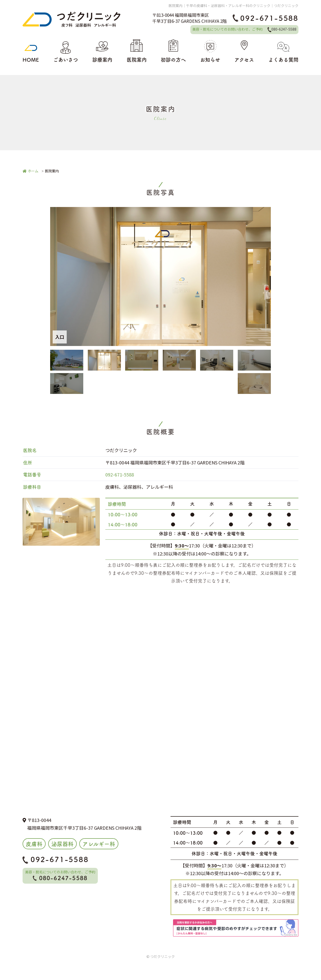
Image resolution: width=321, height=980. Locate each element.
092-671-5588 (266, 18)
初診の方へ (173, 51)
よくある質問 (283, 51)
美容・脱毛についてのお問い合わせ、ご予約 (244, 29)
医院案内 (137, 51)
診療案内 (102, 51)
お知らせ (210, 51)
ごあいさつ (66, 51)
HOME (31, 51)
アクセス (244, 51)
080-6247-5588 (60, 878)
